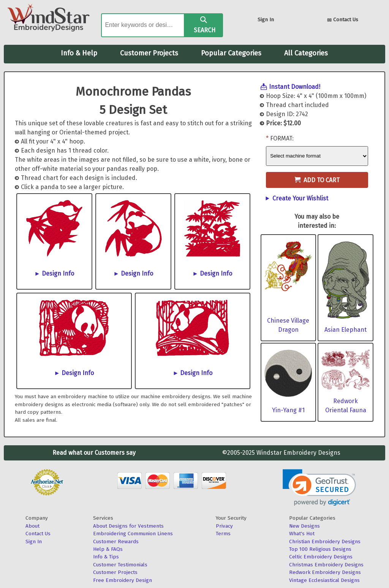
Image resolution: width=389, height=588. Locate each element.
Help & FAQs (108, 549)
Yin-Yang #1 (288, 410)
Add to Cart (317, 180)
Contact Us (343, 20)
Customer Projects (149, 53)
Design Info (58, 274)
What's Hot (302, 534)
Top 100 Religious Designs (320, 549)
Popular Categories (231, 53)
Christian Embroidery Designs (325, 541)
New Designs (304, 526)
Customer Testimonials (120, 565)
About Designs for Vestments (128, 526)
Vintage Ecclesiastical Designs (324, 580)
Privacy (224, 526)
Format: (282, 138)
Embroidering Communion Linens (133, 534)
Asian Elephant (346, 330)
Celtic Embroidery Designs (321, 557)
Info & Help (79, 53)
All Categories (306, 53)
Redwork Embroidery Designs (325, 572)
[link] (319, 488)
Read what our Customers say (94, 453)
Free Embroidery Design (123, 580)
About (32, 526)
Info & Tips (106, 557)
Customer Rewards (116, 541)
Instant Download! (295, 87)
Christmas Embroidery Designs (326, 565)
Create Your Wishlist (300, 198)
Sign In (266, 20)
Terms (223, 534)
